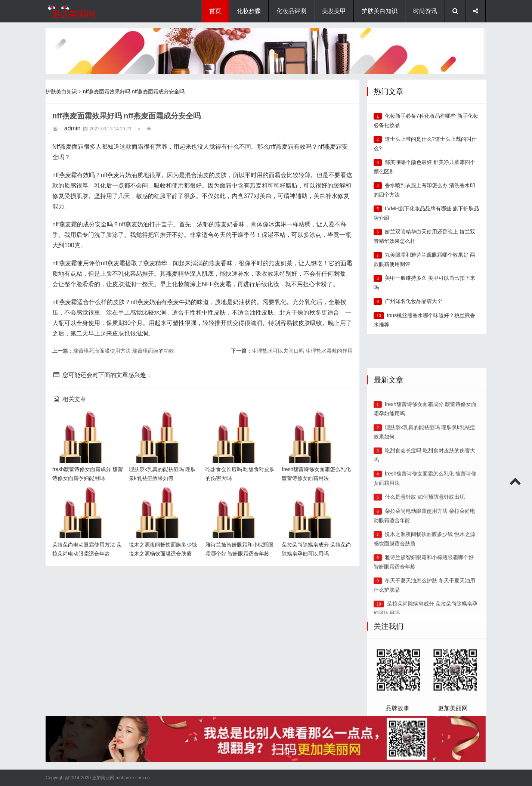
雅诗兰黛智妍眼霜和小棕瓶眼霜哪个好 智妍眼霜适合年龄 (239, 498)
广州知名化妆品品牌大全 (414, 301)
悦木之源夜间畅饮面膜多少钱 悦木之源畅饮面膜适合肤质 (163, 498)
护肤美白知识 (380, 11)
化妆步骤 (249, 11)
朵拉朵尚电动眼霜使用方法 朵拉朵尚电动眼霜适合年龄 (86, 498)
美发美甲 (334, 11)
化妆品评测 (291, 11)
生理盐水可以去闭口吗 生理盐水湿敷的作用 (302, 351)
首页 (215, 11)
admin (72, 128)
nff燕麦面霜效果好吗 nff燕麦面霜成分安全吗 (134, 92)
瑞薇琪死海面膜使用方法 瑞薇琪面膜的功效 (124, 351)
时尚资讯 (425, 11)
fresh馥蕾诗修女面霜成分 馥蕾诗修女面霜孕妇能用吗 (86, 423)
